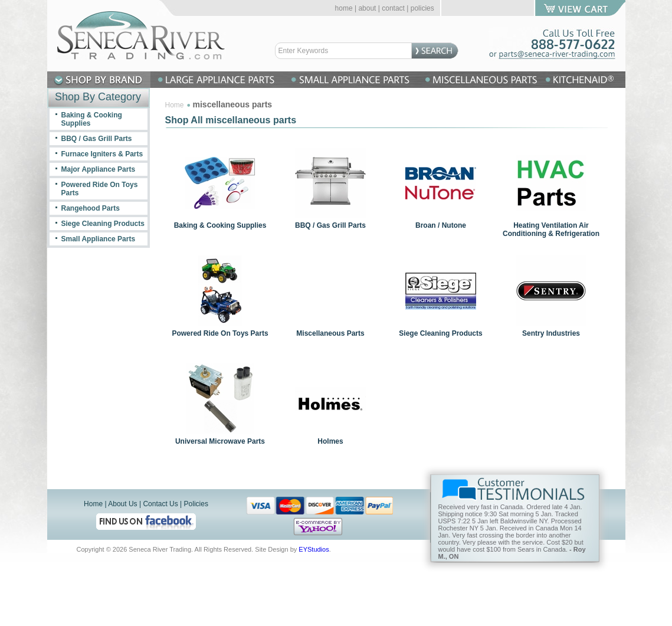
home (344, 8)
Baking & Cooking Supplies (220, 225)
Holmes (330, 441)
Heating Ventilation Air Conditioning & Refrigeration (551, 230)
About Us (122, 504)
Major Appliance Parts (99, 169)
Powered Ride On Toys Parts (220, 333)
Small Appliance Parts (99, 239)
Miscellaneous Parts (330, 333)
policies (422, 8)
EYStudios (314, 549)
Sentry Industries (551, 333)
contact (393, 8)
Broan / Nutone (441, 225)
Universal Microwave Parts (220, 441)
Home (175, 105)
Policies (196, 504)
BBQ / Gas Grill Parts (330, 225)
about (367, 8)
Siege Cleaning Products (440, 333)
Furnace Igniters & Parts (102, 154)
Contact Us (160, 504)
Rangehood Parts (91, 208)
